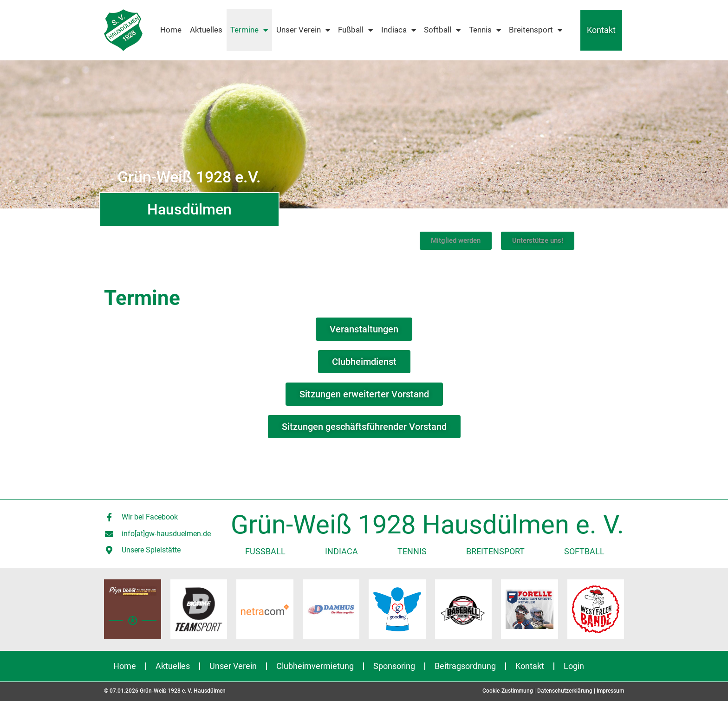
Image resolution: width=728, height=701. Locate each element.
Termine (249, 30)
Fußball (355, 30)
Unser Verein (303, 30)
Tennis (485, 30)
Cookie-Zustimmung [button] (508, 691)
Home (171, 30)
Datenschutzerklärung (565, 691)
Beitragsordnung (465, 666)
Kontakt (601, 30)
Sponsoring (394, 666)
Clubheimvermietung (315, 666)
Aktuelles (206, 30)
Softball (442, 30)
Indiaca (399, 30)
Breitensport (536, 30)
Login (574, 666)
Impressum (610, 691)
